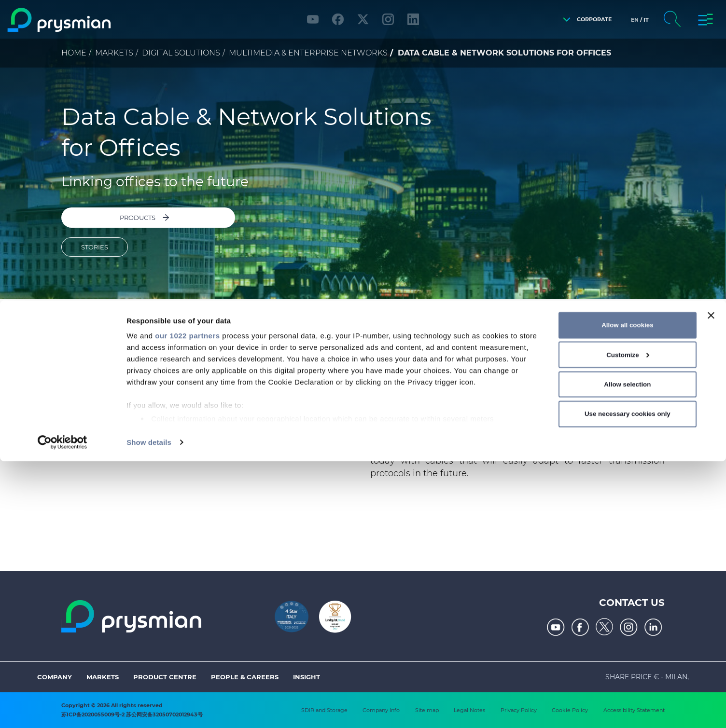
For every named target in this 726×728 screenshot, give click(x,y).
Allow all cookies (627, 592)
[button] (585, 20)
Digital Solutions (181, 53)
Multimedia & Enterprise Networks (308, 53)
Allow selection (627, 651)
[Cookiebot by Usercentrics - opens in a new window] (63, 709)
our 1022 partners (187, 602)
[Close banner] (711, 582)
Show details (149, 709)
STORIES (95, 234)
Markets (114, 53)
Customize (628, 622)
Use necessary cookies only (628, 680)
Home (74, 53)
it (646, 20)
